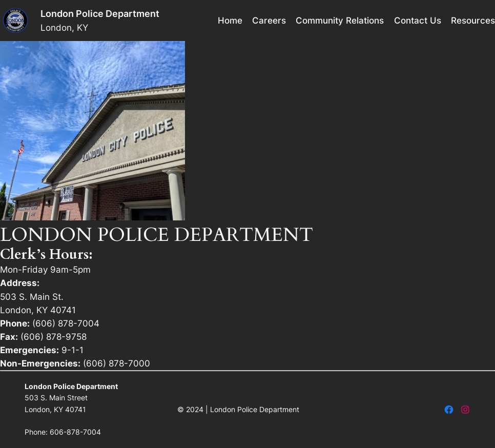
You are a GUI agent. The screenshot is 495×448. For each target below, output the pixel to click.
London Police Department (100, 14)
